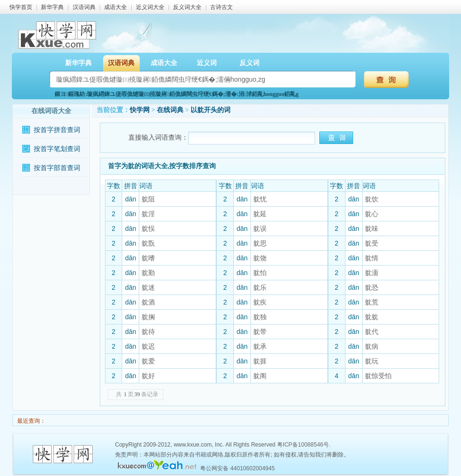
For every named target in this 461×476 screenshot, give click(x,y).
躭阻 (148, 199)
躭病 (372, 346)
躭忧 (260, 199)
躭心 (372, 214)
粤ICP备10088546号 (303, 445)
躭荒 (372, 302)
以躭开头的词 (211, 110)
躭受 (372, 243)
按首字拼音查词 (57, 130)
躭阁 (260, 376)
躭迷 (148, 287)
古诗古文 (221, 7)
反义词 (250, 63)
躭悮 (148, 228)
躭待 (148, 332)
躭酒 (148, 302)
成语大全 (115, 7)
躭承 (260, 346)
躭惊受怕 (378, 376)
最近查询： (31, 421)
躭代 (372, 332)
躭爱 (148, 361)
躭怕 (260, 273)
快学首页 (21, 7)
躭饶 (260, 258)
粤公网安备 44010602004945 (237, 468)
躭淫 (148, 214)
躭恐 (372, 287)
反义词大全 (187, 7)
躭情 (372, 258)
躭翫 (148, 243)
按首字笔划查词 (57, 149)
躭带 (260, 332)
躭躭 (372, 317)
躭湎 (372, 273)
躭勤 (148, 273)
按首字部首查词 (57, 168)
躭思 (260, 243)
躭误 (260, 228)
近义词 (207, 63)
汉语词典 (84, 7)
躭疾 (260, 302)
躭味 (372, 228)
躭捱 (260, 361)
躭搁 (148, 317)
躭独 (260, 317)
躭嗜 (148, 258)
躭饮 (372, 199)
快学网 (140, 110)
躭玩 (372, 361)
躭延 (260, 214)
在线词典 (170, 110)
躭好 (148, 376)
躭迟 (148, 346)
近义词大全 (150, 7)
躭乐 (260, 287)
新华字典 (52, 7)
